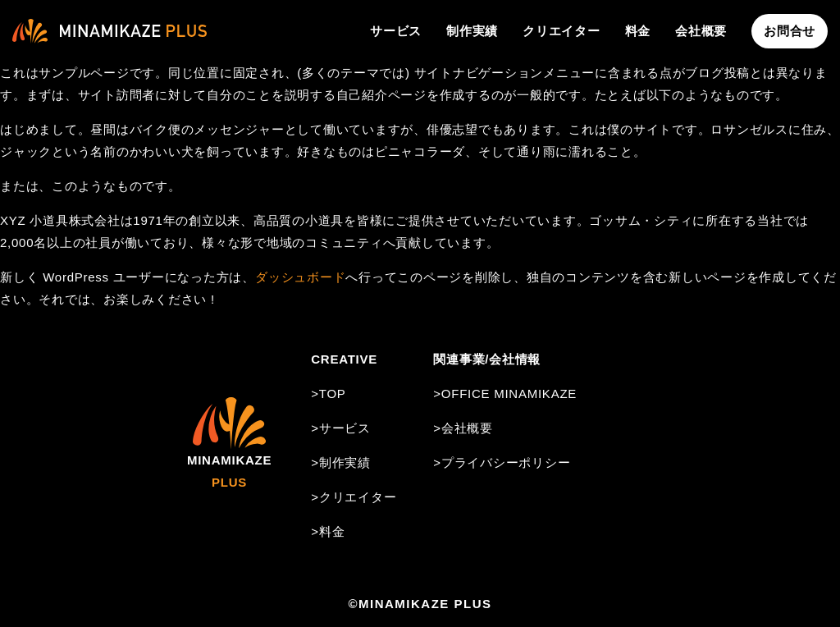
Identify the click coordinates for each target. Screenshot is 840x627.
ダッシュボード (300, 277)
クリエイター (562, 31)
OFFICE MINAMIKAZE (509, 394)
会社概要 (701, 31)
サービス (396, 31)
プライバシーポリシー (506, 462)
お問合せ (790, 31)
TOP (333, 394)
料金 (638, 31)
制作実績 (472, 31)
